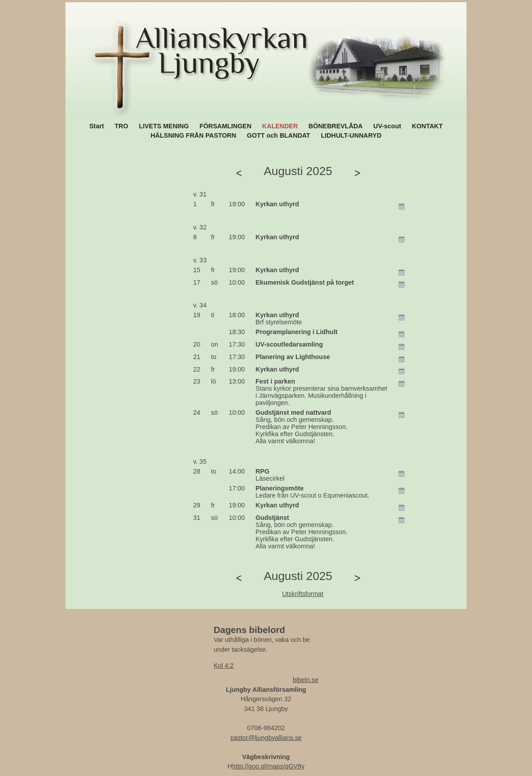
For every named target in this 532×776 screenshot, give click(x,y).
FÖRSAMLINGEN (226, 126)
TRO (121, 126)
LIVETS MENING (164, 126)
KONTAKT (427, 126)
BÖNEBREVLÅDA (336, 126)
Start (97, 126)
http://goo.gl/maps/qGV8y (268, 766)
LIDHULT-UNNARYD (351, 135)
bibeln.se (306, 680)
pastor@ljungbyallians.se (266, 738)
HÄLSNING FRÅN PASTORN (193, 135)
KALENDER (280, 126)
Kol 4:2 (224, 666)
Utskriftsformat (303, 594)
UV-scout (387, 126)
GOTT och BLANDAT (278, 135)
